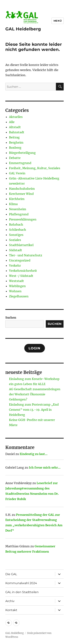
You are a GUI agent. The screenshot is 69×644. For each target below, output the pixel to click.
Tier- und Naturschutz (26, 255)
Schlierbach (18, 230)
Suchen (11, 318)
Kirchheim (17, 199)
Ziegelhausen (19, 296)
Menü (58, 21)
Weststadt (16, 281)
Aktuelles (16, 117)
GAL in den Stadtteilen (22, 592)
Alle (12, 122)
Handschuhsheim (22, 189)
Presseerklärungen (23, 219)
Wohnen (15, 291)
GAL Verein (17, 173)
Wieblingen (17, 286)
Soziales (15, 240)
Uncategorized (20, 260)
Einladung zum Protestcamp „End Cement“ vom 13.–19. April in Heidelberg (34, 410)
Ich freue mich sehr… (45, 467)
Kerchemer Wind (21, 194)
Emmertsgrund (20, 163)
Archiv (10, 601)
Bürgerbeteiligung (22, 153)
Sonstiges (16, 235)
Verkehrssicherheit (23, 271)
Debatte (15, 158)
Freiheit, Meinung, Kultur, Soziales (35, 168)
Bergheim (16, 142)
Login (34, 348)
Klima (13, 204)
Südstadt (16, 250)
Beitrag (14, 137)
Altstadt (15, 127)
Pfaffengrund (19, 214)
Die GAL (11, 574)
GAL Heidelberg (23, 29)
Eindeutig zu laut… (34, 454)
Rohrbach (16, 224)
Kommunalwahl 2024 (21, 583)
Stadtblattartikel (21, 245)
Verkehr (15, 266)
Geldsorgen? (18, 399)
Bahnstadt (17, 132)
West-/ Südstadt (21, 276)
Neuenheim (18, 209)
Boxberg (15, 148)
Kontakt (11, 610)
